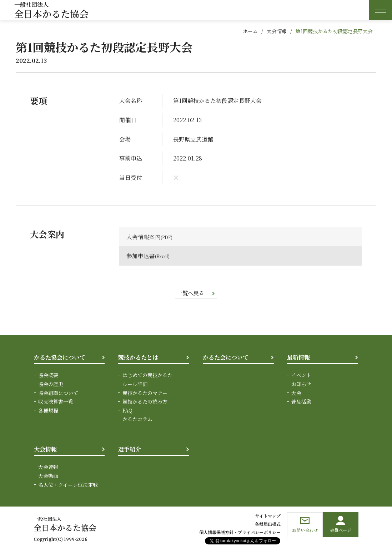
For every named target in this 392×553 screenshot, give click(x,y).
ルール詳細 (135, 385)
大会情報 (277, 31)
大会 (296, 393)
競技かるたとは (138, 358)
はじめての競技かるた (147, 376)
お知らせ (301, 385)
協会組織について (58, 393)
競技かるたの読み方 (145, 402)
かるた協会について (60, 358)
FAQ (127, 411)
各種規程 (48, 411)
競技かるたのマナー (145, 393)
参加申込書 (141, 256)
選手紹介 (130, 450)
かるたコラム (137, 419)
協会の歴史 (51, 385)
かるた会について (226, 358)
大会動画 (48, 476)
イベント (301, 376)
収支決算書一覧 (56, 402)
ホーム (250, 31)
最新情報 (298, 358)
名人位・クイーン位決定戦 (68, 485)
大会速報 (48, 467)
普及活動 (301, 402)
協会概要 (48, 376)
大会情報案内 (144, 237)
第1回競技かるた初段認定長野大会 (334, 31)
